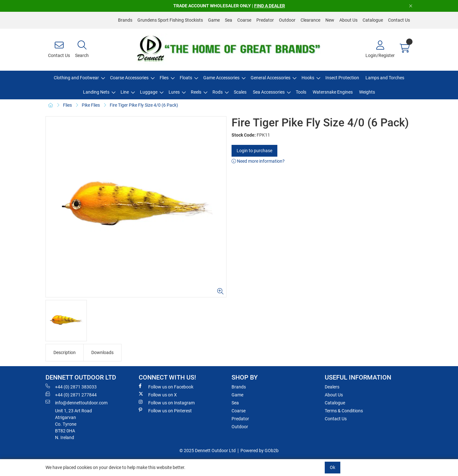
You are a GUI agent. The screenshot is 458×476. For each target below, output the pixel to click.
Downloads (102, 352)
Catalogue (373, 20)
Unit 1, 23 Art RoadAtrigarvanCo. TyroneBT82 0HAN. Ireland (73, 424)
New (330, 20)
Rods (218, 92)
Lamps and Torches (385, 78)
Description (65, 352)
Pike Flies (91, 105)
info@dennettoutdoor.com (76, 402)
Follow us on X (158, 394)
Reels (196, 92)
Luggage (149, 92)
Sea (229, 20)
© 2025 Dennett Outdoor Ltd (208, 451)
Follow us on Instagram (167, 402)
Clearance (310, 20)
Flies (164, 78)
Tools (301, 92)
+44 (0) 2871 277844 (71, 394)
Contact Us (399, 20)
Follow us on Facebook (166, 387)
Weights (367, 92)
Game (214, 20)
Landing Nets (96, 92)
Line (125, 92)
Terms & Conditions (344, 411)
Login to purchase (254, 151)
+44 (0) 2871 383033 (71, 387)
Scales (240, 92)
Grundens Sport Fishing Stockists (170, 20)
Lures (174, 92)
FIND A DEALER (270, 6)
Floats (186, 78)
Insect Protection (342, 78)
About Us (348, 20)
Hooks (308, 78)
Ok (333, 467)
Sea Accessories (269, 92)
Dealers (332, 387)
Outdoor (287, 20)
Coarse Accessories (129, 78)
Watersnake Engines (333, 92)
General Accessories (271, 78)
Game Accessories (221, 78)
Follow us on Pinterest (165, 410)
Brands (125, 20)
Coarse (244, 20)
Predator (265, 20)
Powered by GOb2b (260, 451)
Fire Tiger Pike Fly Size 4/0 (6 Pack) (144, 105)
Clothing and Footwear (76, 78)
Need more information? (258, 161)
